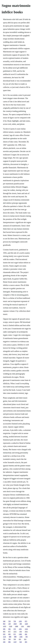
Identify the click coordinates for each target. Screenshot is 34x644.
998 (15, 637)
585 (4, 629)
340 (4, 621)
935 (4, 634)
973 (26, 621)
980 (9, 642)
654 (21, 632)
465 (4, 632)
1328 (11, 626)
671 (15, 634)
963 (4, 624)
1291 (22, 626)
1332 (26, 629)
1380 (20, 634)
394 (21, 624)
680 (10, 637)
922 (25, 639)
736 (15, 621)
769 (15, 639)
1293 (20, 621)
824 (21, 642)
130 (9, 624)
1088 (17, 626)
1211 (15, 632)
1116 (4, 637)
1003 (28, 626)
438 (4, 642)
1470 (5, 626)
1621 (26, 632)
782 (4, 639)
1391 (20, 629)
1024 (15, 624)
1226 (26, 624)
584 (9, 629)
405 (26, 642)
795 (26, 637)
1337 (15, 642)
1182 (21, 637)
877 (9, 632)
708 (9, 639)
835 (20, 639)
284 (26, 634)
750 (9, 621)
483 (9, 634)
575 (15, 629)
